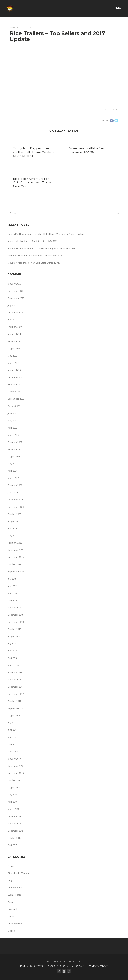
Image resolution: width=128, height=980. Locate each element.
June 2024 (13, 320)
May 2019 (13, 593)
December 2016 (16, 766)
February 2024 (15, 327)
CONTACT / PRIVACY (98, 966)
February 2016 (15, 816)
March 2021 (14, 478)
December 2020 (16, 500)
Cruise (11, 866)
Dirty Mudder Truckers (19, 873)
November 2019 (16, 557)
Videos (113, 109)
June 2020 (13, 528)
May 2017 (13, 737)
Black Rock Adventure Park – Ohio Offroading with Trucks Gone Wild (42, 248)
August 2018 (14, 636)
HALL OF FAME (77, 966)
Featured (12, 909)
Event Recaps (15, 895)
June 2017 (13, 730)
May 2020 (13, 536)
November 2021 (16, 449)
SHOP (63, 966)
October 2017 (14, 701)
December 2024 (16, 312)
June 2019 (13, 586)
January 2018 (14, 680)
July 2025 (12, 305)
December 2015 (16, 831)
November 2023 (16, 341)
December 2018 (16, 615)
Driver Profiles (15, 888)
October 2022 (14, 392)
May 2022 (13, 420)
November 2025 (16, 291)
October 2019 (14, 564)
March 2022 (14, 435)
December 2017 (16, 687)
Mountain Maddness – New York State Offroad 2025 (34, 263)
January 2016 (14, 824)
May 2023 (13, 356)
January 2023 (14, 370)
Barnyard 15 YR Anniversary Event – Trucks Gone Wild (35, 256)
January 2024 (14, 334)
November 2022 (16, 384)
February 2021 (15, 485)
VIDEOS (51, 966)
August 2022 (14, 406)
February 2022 (15, 442)
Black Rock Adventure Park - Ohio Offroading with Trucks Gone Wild (33, 183)
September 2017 (16, 708)
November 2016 (16, 773)
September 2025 (16, 298)
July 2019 (12, 579)
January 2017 (14, 759)
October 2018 (14, 629)
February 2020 (15, 543)
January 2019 (14, 608)
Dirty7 (11, 880)
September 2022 (16, 399)
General (12, 916)
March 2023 (14, 363)
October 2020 (14, 514)
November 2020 (16, 507)
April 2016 (13, 802)
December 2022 (16, 377)
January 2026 (14, 284)
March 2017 (14, 752)
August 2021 (14, 456)
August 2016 (14, 787)
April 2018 (13, 658)
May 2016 (13, 795)
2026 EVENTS (37, 966)
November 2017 (16, 694)
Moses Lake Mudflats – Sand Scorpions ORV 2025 (33, 241)
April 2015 (13, 845)
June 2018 (13, 651)
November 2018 (16, 622)
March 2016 (14, 809)
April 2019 (13, 600)
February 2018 (15, 672)
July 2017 (12, 723)
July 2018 (12, 643)
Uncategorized (15, 924)
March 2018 (14, 665)
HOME (22, 966)
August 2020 (14, 521)
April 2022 (13, 428)
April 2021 (13, 471)
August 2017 (14, 715)
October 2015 (14, 838)
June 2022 (13, 413)
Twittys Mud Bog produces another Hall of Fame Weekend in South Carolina (36, 152)
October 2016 (14, 780)
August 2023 (14, 348)
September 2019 (16, 571)
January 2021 (14, 492)
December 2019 (16, 550)
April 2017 (13, 744)
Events (11, 902)
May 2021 (13, 464)
